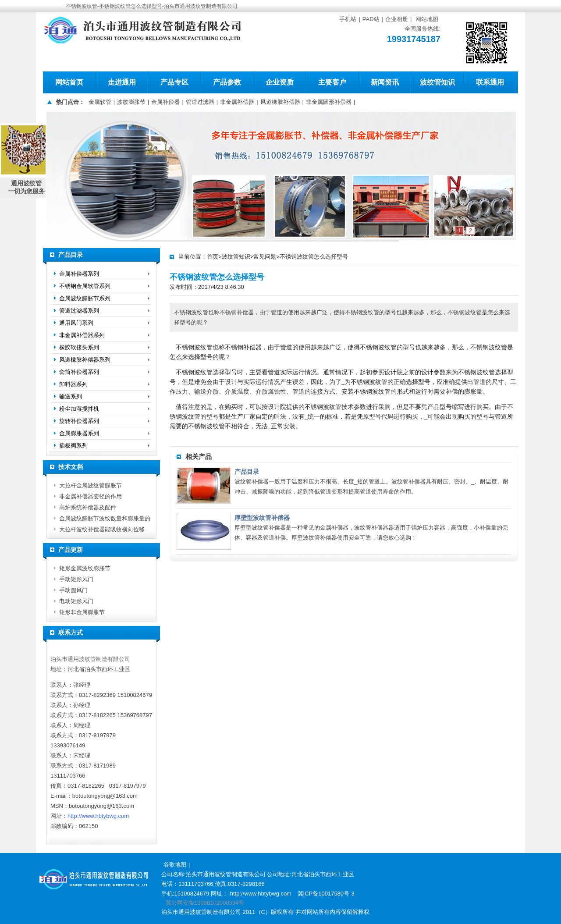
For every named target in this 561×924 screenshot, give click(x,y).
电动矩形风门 (76, 601)
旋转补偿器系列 (79, 421)
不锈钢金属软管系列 (85, 286)
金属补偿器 (165, 102)
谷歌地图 (175, 865)
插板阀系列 (73, 446)
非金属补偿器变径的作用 (91, 496)
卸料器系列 (73, 384)
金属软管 (100, 102)
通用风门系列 (76, 323)
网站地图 (427, 19)
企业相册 (397, 19)
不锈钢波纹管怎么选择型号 (314, 257)
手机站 (348, 19)
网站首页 (69, 82)
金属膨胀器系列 (79, 433)
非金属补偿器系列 (82, 335)
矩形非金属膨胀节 (82, 612)
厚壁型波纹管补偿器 (262, 518)
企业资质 (280, 82)
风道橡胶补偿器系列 (85, 360)
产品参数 (227, 82)
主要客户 (332, 82)
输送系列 (71, 396)
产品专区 (174, 82)
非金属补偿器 (237, 102)
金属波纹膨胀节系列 (85, 298)
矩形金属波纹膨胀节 (85, 568)
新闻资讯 (385, 82)
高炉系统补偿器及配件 (88, 507)
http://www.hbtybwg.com (98, 816)
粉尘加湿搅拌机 (79, 409)
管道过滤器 (200, 102)
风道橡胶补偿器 (280, 102)
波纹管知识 (437, 82)
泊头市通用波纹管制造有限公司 (90, 659)
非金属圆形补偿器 (329, 102)
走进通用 (122, 82)
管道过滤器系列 (79, 311)
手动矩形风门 (76, 579)
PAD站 (371, 19)
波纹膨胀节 (131, 102)
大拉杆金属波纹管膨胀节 (91, 485)
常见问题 (265, 257)
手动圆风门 (73, 590)
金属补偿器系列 (79, 274)
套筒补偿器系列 (79, 372)
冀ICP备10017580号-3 (326, 894)
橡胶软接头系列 (79, 347)
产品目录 (247, 472)
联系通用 (490, 82)
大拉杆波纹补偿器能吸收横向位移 (102, 529)
